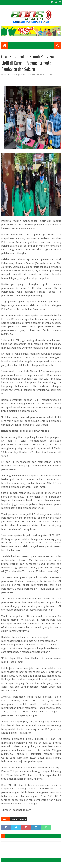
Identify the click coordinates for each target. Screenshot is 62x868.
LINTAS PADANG (19, 819)
